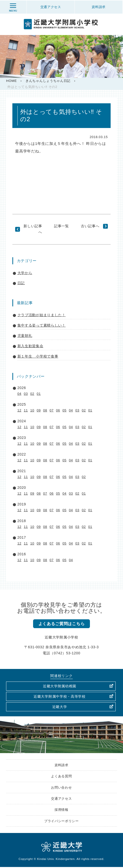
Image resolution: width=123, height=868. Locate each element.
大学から (25, 273)
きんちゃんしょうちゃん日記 (48, 81)
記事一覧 (62, 226)
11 (26, 410)
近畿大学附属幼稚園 (60, 686)
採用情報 (62, 811)
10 (32, 410)
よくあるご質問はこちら (62, 624)
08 (45, 410)
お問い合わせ (61, 788)
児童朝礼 (25, 336)
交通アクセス (61, 799)
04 (19, 394)
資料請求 (62, 765)
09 (39, 410)
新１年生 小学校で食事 (38, 356)
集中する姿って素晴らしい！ (42, 325)
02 (32, 394)
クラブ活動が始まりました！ (42, 315)
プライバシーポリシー (62, 822)
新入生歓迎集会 (30, 346)
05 (64, 410)
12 (19, 410)
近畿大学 (60, 707)
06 (58, 410)
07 (52, 410)
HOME (11, 81)
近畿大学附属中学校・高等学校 (60, 696)
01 (39, 394)
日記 (21, 283)
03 (26, 394)
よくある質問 (61, 777)
